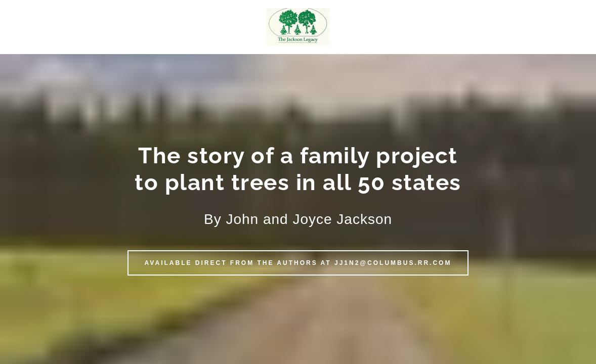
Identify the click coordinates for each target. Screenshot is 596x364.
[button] (298, 27)
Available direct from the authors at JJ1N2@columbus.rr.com (298, 263)
